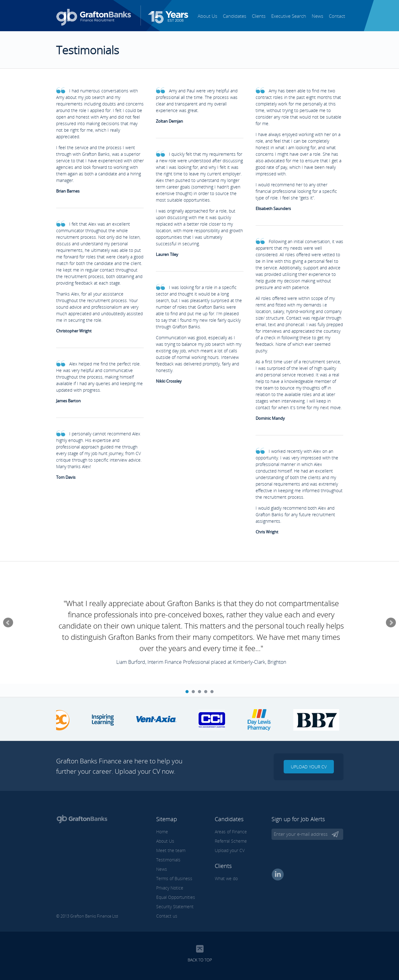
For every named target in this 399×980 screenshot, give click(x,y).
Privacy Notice (170, 888)
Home (162, 832)
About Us (207, 16)
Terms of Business (174, 878)
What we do (226, 878)
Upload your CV (309, 767)
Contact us (167, 916)
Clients (259, 16)
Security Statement (175, 906)
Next (391, 623)
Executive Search (289, 16)
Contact (337, 16)
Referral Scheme (231, 841)
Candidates (235, 16)
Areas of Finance (231, 832)
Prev (8, 623)
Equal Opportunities (176, 897)
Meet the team (171, 850)
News (317, 16)
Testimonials (168, 860)
